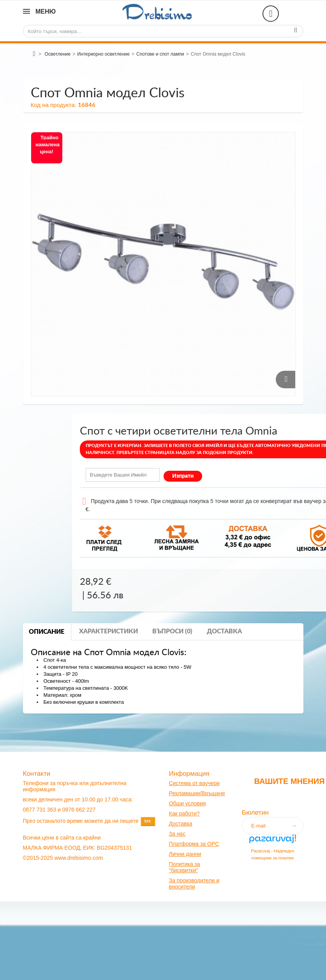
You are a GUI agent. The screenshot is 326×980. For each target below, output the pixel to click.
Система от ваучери (195, 783)
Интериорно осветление (103, 54)
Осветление (57, 54)
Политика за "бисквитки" (185, 867)
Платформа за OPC (194, 844)
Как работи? (184, 813)
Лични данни (185, 854)
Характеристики (108, 631)
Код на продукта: (54, 105)
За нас (177, 834)
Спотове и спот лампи (160, 54)
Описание (47, 632)
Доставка (224, 631)
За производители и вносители (194, 884)
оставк (181, 824)
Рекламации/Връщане (197, 793)
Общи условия (188, 803)
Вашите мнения (289, 781)
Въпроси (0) (172, 631)
